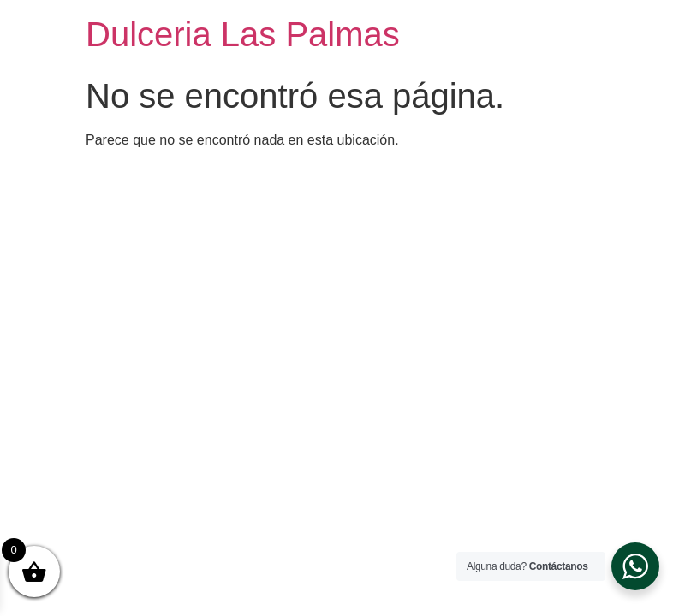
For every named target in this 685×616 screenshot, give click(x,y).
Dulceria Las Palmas (243, 34)
